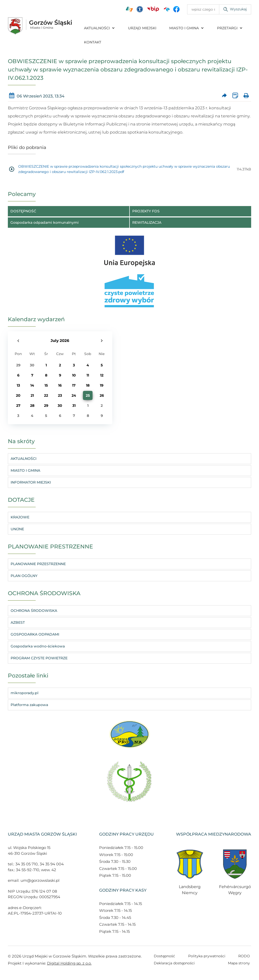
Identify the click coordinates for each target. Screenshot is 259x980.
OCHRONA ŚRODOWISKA (34, 611)
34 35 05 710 (27, 864)
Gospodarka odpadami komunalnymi (45, 222)
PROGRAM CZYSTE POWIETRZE (39, 658)
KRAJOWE (20, 517)
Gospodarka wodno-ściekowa (38, 646)
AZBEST (18, 622)
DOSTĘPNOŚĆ (23, 211)
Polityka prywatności (207, 956)
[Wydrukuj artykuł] (246, 96)
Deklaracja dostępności (174, 963)
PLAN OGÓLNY (24, 576)
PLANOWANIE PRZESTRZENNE (38, 564)
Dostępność (164, 956)
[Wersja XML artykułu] (235, 96)
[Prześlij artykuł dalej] (224, 96)
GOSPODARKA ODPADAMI (35, 634)
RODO (244, 956)
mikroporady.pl (25, 693)
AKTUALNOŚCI (100, 28)
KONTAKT (93, 42)
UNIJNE (17, 529)
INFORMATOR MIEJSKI (31, 482)
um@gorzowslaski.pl (40, 880)
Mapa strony (239, 963)
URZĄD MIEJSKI (142, 28)
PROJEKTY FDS (146, 211)
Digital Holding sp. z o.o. (69, 963)
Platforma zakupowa (29, 705)
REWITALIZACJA (147, 222)
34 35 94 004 (52, 864)
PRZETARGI (230, 28)
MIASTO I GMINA (187, 28)
